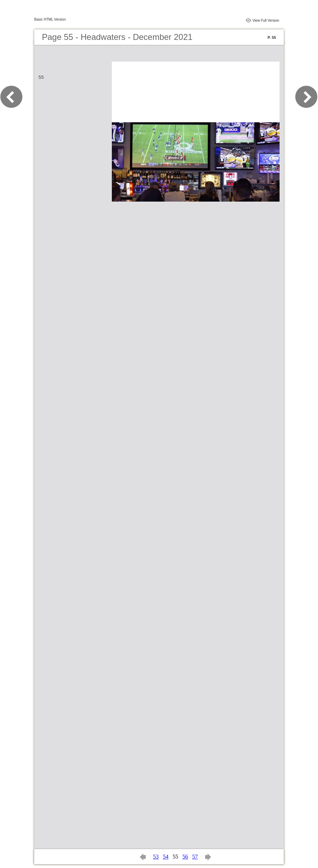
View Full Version (266, 20)
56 (185, 857)
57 (195, 857)
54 (166, 857)
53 (156, 857)
